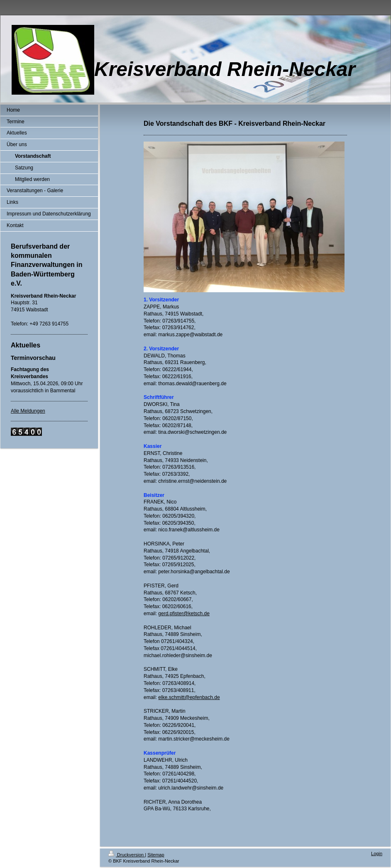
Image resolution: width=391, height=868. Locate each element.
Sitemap (156, 855)
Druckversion (127, 855)
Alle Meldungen (28, 411)
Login (377, 853)
